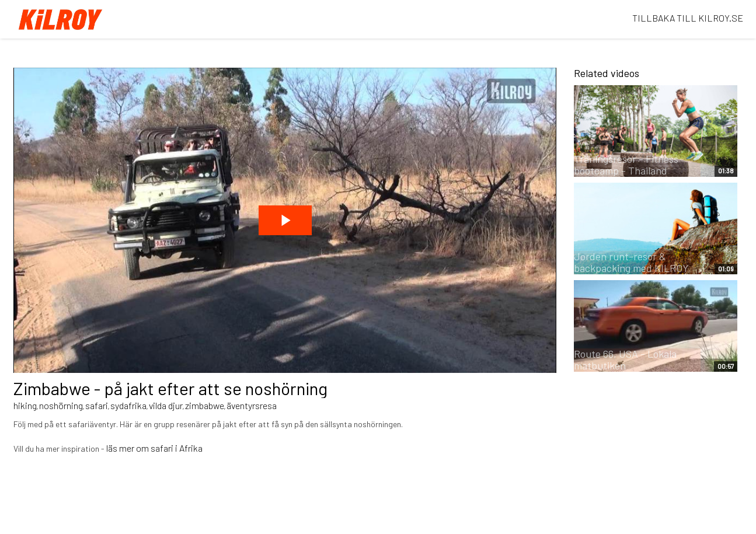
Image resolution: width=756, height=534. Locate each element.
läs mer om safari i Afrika (154, 448)
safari (97, 405)
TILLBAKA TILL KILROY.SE (688, 18)
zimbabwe (205, 405)
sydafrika (128, 405)
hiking (25, 405)
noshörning (61, 405)
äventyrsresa (252, 405)
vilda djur (166, 405)
